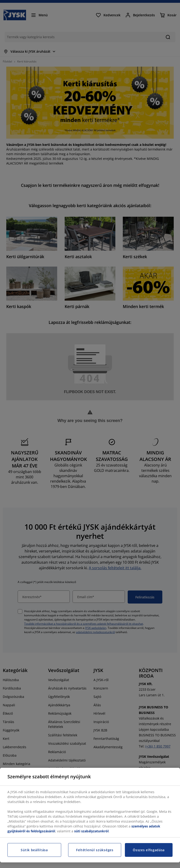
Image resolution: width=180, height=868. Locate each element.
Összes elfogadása (149, 850)
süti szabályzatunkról (91, 831)
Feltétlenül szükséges (95, 850)
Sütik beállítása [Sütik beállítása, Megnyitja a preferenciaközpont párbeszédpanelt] (34, 850)
